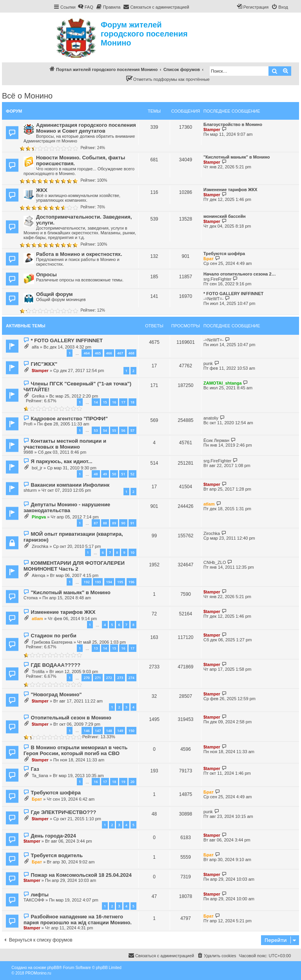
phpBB (53, 968)
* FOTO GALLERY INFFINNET (233, 294)
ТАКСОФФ (34, 900)
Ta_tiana (40, 776)
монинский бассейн (225, 216)
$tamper (212, 130)
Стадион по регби (53, 636)
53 (96, 430)
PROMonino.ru (38, 973)
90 (123, 523)
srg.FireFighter (218, 279)
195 (120, 582)
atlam (209, 504)
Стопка (31, 598)
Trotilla (38, 672)
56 (123, 430)
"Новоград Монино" (56, 694)
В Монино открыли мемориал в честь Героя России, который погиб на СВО (75, 750)
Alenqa (38, 575)
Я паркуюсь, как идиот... (61, 461)
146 (86, 731)
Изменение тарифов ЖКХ (230, 190)
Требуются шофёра (224, 254)
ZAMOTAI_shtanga (223, 383)
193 (98, 582)
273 (120, 678)
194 (109, 582)
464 (86, 353)
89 (114, 523)
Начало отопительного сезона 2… (240, 274)
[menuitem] (85, 7)
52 (132, 474)
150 (131, 731)
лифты (40, 895)
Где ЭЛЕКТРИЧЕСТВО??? (63, 812)
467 (120, 353)
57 (132, 430)
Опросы (46, 275)
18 (132, 402)
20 (132, 782)
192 (86, 582)
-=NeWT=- (213, 299)
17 (123, 402)
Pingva (39, 517)
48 (96, 474)
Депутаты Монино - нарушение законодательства (67, 507)
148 (109, 731)
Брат (209, 259)
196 (131, 582)
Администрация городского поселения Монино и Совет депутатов (86, 128)
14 (96, 402)
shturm (30, 490)
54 (105, 430)
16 (114, 402)
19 (123, 782)
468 (131, 353)
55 (114, 430)
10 (132, 552)
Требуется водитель (57, 855)
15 (105, 402)
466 (109, 353)
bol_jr (37, 468)
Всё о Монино (27, 96)
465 (98, 353)
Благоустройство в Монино (233, 124)
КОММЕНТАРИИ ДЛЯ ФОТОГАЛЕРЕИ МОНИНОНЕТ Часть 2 (74, 566)
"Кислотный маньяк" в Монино (237, 157)
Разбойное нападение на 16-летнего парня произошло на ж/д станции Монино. (78, 920)
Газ (35, 769)
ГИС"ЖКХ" (44, 364)
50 (114, 474)
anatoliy (211, 418)
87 (96, 523)
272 (109, 678)
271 (98, 678)
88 (105, 523)
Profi (28, 424)
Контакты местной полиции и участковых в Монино (65, 444)
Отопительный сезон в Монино (71, 718)
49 (105, 474)
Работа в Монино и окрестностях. (79, 254)
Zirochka (40, 546)
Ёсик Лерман (216, 440)
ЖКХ (42, 190)
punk (208, 363)
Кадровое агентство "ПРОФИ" (69, 419)
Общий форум (54, 294)
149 (120, 731)
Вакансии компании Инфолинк (70, 485)
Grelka (38, 396)
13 (96, 648)
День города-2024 (53, 836)
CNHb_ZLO (215, 562)
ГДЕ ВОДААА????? (55, 665)
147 (98, 731)
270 (86, 678)
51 (123, 474)
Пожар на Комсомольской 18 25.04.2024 (81, 875)
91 (132, 523)
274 (131, 678)
